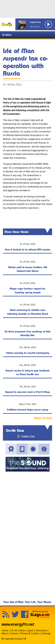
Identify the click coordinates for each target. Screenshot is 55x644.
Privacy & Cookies (30, 633)
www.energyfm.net (18, 624)
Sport (31, 630)
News (22, 630)
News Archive (43, 418)
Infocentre (41, 630)
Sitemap (46, 633)
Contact (14, 633)
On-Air (14, 630)
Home (5, 630)
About (5, 633)
